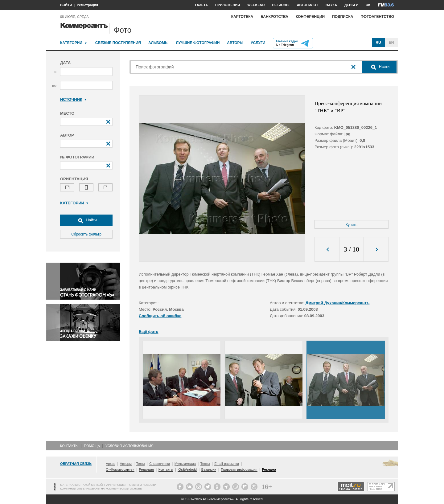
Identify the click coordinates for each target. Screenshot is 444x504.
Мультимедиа (185, 464)
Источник (73, 99)
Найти (86, 220)
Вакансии (209, 469)
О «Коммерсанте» (120, 469)
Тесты (205, 464)
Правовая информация (239, 469)
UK (368, 5)
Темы (141, 464)
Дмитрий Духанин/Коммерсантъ (338, 303)
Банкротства (274, 17)
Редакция (146, 469)
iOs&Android (187, 469)
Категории (71, 43)
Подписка (343, 17)
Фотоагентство (377, 17)
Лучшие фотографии (198, 43)
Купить (351, 225)
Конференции (310, 17)
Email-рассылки (227, 464)
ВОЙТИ (66, 5)
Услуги (258, 43)
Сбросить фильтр (86, 234)
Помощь (92, 446)
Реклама (269, 469)
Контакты (69, 446)
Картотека (242, 17)
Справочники (160, 464)
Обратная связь (76, 464)
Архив (111, 464)
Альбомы (158, 43)
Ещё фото (148, 332)
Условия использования (129, 446)
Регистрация (87, 5)
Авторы (235, 43)
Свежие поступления (118, 43)
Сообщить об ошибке (160, 316)
